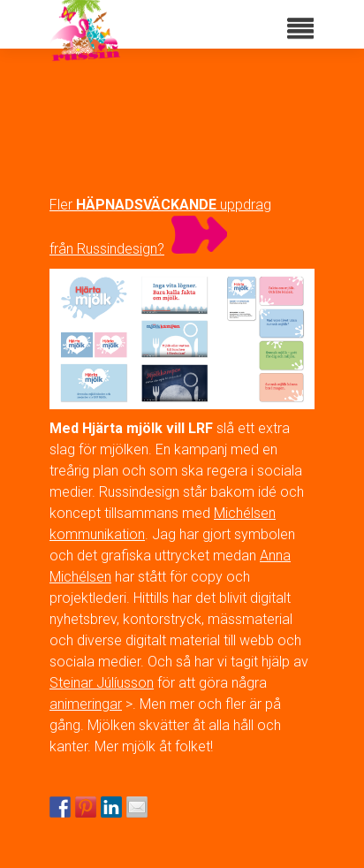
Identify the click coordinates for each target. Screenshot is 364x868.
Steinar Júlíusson (102, 683)
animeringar (86, 704)
